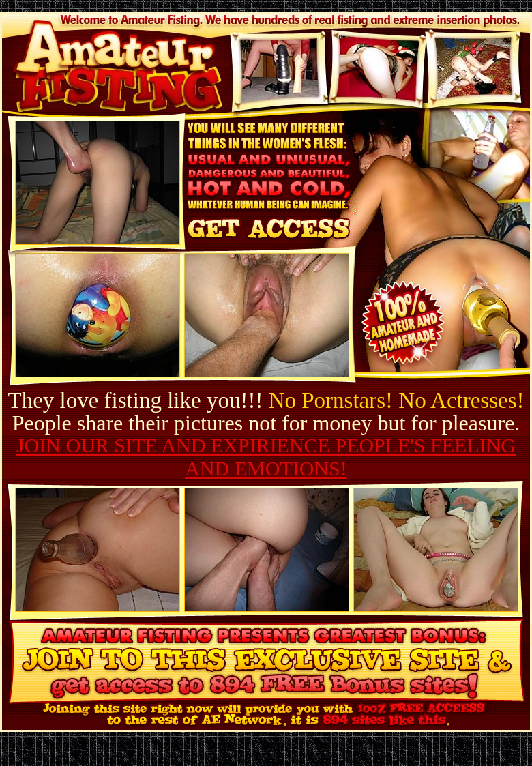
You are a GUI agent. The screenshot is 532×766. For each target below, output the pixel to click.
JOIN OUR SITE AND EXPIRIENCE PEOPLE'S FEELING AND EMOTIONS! (266, 457)
